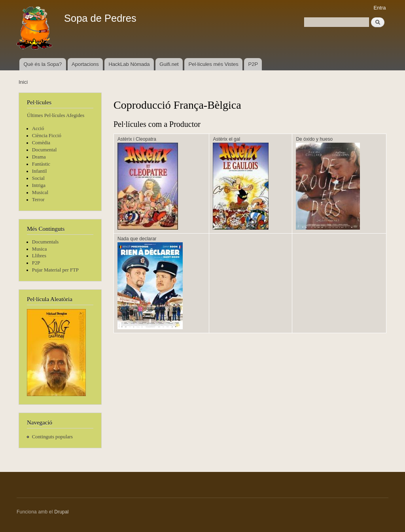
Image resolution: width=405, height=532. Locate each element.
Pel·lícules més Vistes (214, 64)
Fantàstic (41, 164)
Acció (38, 128)
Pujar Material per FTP (55, 270)
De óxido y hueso (314, 139)
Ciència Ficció (47, 136)
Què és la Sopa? (43, 64)
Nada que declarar (137, 239)
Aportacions (85, 64)
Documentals (45, 242)
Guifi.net (169, 64)
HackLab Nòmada (129, 64)
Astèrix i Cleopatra (137, 139)
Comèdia (41, 143)
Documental (44, 150)
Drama (39, 157)
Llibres (39, 256)
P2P (253, 64)
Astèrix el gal (226, 139)
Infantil (40, 171)
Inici (23, 82)
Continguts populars (52, 437)
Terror (38, 200)
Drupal (62, 512)
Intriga (39, 185)
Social (38, 178)
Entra (379, 8)
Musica (40, 249)
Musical (40, 192)
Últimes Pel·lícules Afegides (56, 115)
